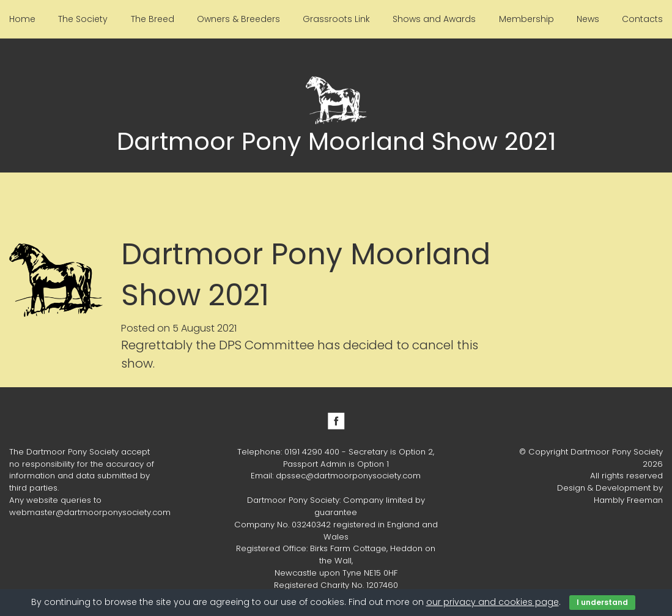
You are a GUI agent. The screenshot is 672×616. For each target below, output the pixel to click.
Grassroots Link (336, 19)
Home (22, 19)
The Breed (153, 19)
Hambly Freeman (628, 500)
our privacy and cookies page (493, 602)
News (588, 19)
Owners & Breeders (238, 19)
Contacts (642, 19)
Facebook (336, 421)
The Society (83, 19)
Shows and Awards (434, 19)
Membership (526, 19)
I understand (602, 602)
